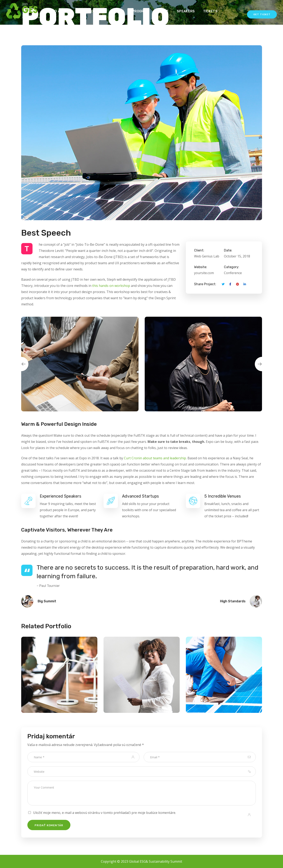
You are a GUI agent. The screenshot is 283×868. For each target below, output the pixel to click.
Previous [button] (21, 364)
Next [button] (262, 364)
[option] (80, 364)
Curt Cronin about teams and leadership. (155, 458)
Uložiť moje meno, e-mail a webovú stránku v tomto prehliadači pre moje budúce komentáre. (105, 813)
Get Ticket (262, 14)
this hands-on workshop (111, 286)
